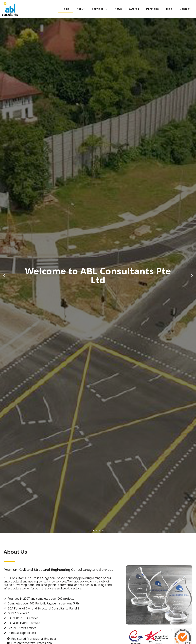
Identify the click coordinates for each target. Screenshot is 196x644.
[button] (93, 531)
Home (66, 9)
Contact (185, 9)
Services (100, 9)
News (118, 9)
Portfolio (153, 9)
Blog (169, 9)
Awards (134, 9)
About (81, 9)
